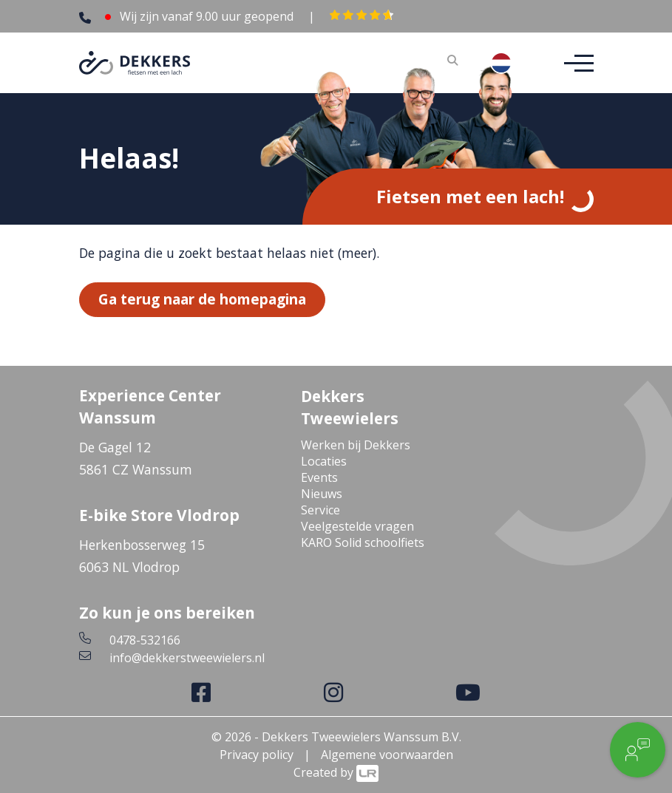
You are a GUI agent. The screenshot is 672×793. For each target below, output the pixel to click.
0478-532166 (145, 640)
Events (319, 477)
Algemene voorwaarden (387, 755)
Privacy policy (257, 755)
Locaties (324, 461)
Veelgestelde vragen (357, 526)
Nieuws (322, 494)
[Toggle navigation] (574, 63)
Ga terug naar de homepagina (202, 299)
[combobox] (513, 63)
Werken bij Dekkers (356, 445)
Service (320, 510)
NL (513, 63)
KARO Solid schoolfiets (363, 542)
